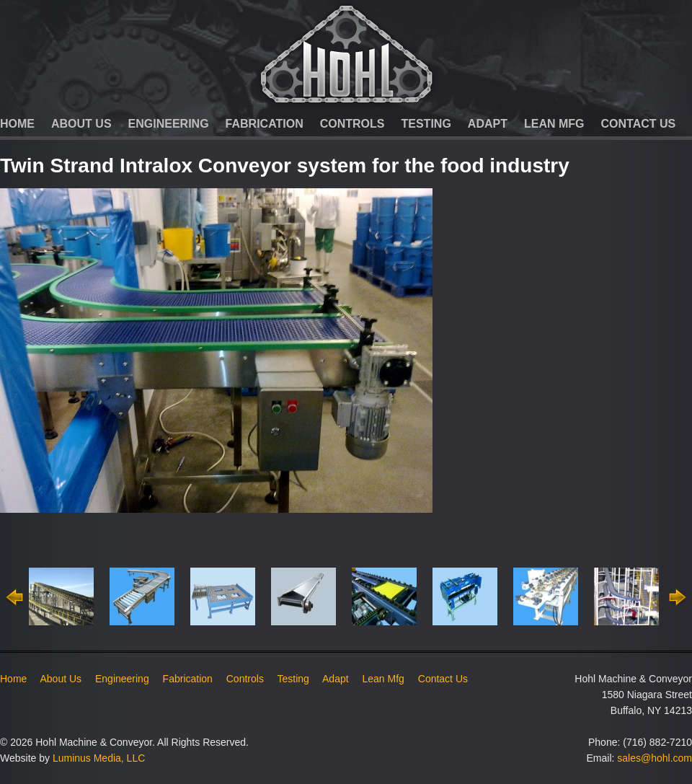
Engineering (169, 124)
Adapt (488, 124)
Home (17, 124)
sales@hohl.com (655, 758)
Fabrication (265, 124)
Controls (352, 124)
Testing (426, 124)
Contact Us (639, 124)
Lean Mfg (554, 124)
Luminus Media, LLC (99, 758)
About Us (81, 124)
